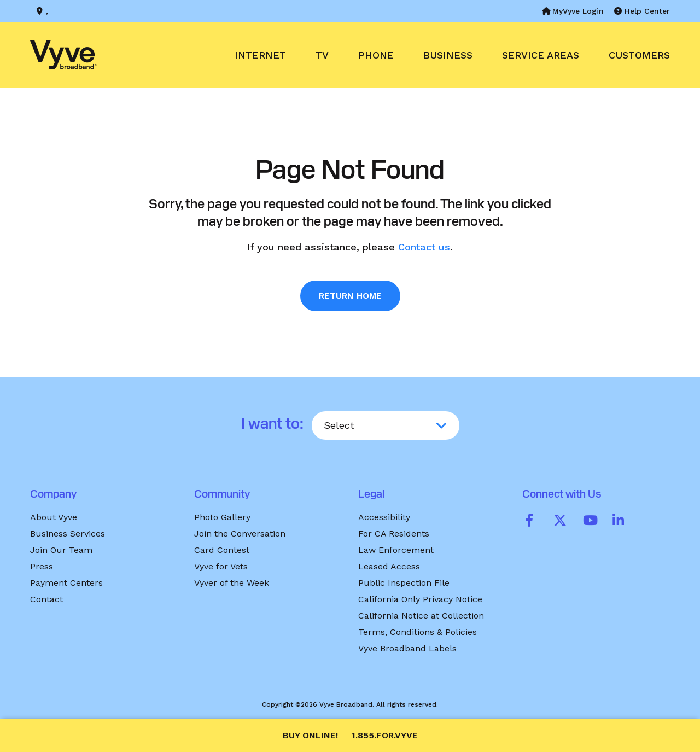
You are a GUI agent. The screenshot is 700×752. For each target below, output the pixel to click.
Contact (46, 599)
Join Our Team (61, 550)
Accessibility (384, 517)
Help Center (642, 11)
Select (339, 425)
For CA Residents (394, 534)
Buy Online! (310, 735)
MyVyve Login (573, 11)
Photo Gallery (222, 517)
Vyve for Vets (221, 566)
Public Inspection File (404, 583)
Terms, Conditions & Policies (418, 632)
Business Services (68, 534)
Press (42, 566)
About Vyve (54, 517)
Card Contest (222, 550)
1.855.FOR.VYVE (385, 735)
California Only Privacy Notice (420, 599)
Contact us (424, 247)
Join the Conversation (240, 534)
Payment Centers (66, 583)
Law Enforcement (396, 550)
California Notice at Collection (421, 616)
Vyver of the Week (232, 583)
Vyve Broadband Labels (407, 648)
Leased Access (389, 566)
